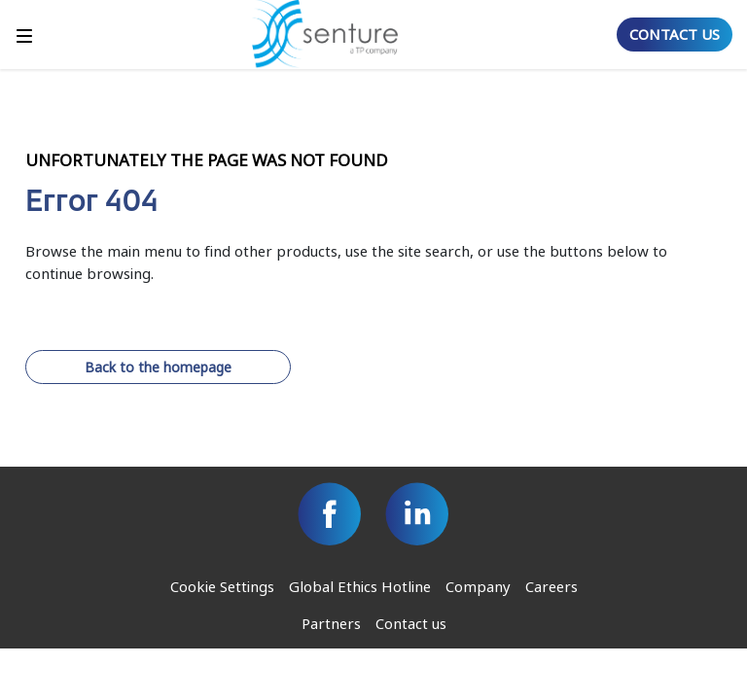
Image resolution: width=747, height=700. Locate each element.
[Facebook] (330, 514)
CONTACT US (675, 34)
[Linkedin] (417, 514)
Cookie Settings (222, 586)
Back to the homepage (158, 367)
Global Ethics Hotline (360, 586)
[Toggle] (24, 35)
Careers (551, 586)
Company (478, 586)
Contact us (411, 623)
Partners (331, 623)
